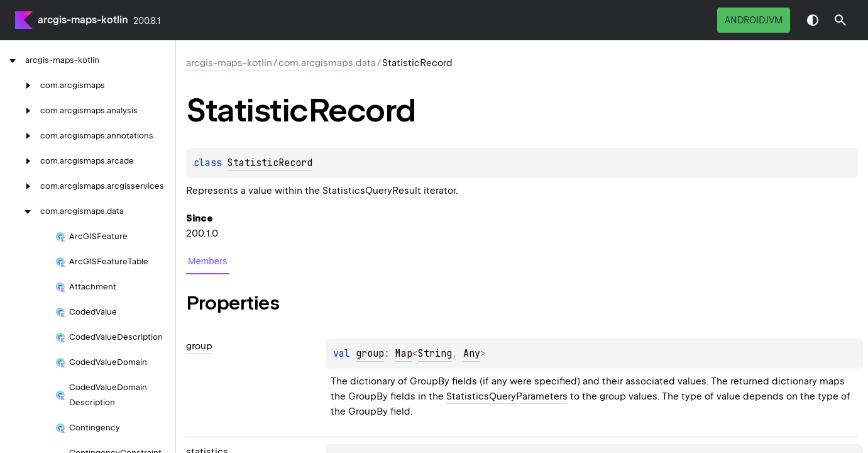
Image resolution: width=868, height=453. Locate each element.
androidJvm (754, 20)
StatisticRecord (270, 163)
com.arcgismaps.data (327, 63)
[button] (840, 20)
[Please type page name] (840, 20)
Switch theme (813, 20)
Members (208, 261)
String (435, 354)
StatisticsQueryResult (372, 191)
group (370, 354)
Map (404, 354)
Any (472, 354)
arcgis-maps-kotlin (83, 20)
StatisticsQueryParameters (507, 396)
